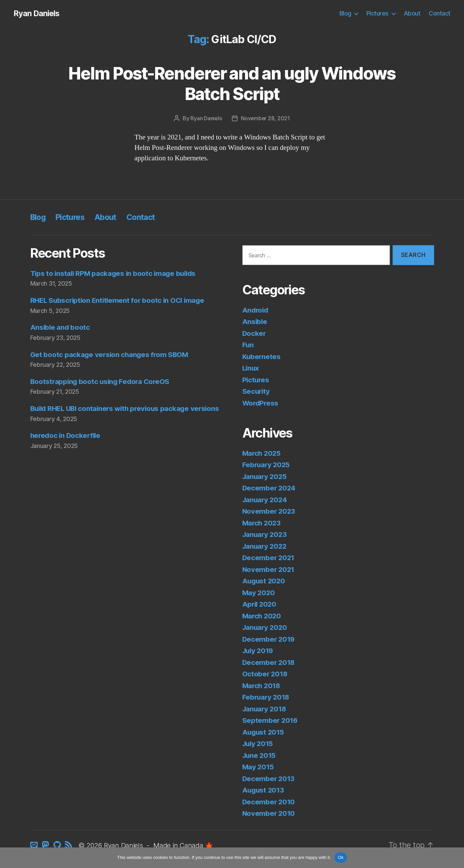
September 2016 (271, 720)
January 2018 (265, 709)
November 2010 (269, 813)
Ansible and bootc (61, 327)
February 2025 (267, 465)
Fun (248, 345)
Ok (341, 857)
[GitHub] (58, 846)
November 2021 (269, 569)
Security (257, 391)
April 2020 (260, 604)
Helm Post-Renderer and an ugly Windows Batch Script (232, 83)
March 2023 (262, 523)
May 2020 (259, 593)
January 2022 (265, 546)
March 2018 (262, 686)
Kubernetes (262, 357)
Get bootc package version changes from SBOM (111, 355)
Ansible (255, 322)
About (412, 13)
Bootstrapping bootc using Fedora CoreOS (102, 381)
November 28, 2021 (265, 118)
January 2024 (266, 500)
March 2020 (262, 616)
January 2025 (265, 476)
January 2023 (265, 534)
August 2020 (264, 581)
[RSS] (70, 846)
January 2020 (266, 627)
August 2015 (264, 732)
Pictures (378, 13)
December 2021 (269, 558)
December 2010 (269, 802)
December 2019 (269, 639)
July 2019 (259, 651)
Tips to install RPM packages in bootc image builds (115, 273)
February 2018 (267, 697)
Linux (251, 368)
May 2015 (259, 767)
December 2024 (270, 488)
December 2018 (269, 662)
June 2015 (260, 755)
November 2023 (270, 511)
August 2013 (264, 790)
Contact (440, 13)
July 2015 (259, 744)
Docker (254, 333)
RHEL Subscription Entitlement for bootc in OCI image (120, 300)
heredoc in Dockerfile (67, 446)
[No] (456, 858)
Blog (345, 13)
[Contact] (35, 846)
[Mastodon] (47, 846)
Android (256, 310)
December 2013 (269, 779)
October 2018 (265, 674)
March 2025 (262, 453)
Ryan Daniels (37, 13)
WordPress (261, 403)
